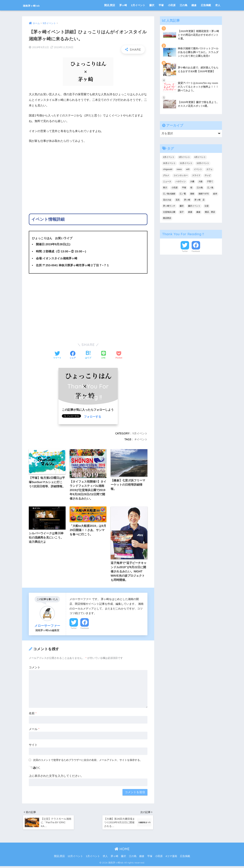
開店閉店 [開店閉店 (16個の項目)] (167, 218)
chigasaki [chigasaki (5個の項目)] (168, 169)
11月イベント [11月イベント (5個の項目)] (186, 163)
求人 (218, 5)
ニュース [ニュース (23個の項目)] (167, 182)
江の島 (184, 5)
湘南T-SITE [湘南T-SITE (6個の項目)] (204, 194)
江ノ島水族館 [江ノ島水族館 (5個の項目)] (169, 194)
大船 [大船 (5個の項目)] (200, 182)
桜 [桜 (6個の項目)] (191, 188)
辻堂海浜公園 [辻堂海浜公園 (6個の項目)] (169, 212)
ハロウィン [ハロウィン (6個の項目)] (181, 182)
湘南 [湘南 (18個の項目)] (192, 194)
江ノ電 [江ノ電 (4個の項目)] (183, 194)
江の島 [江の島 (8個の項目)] (200, 188)
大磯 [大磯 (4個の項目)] (192, 182)
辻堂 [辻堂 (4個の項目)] (207, 206)
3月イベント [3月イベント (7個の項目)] (184, 157)
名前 (33, 715)
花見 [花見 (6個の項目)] (178, 200)
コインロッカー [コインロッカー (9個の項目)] (181, 175)
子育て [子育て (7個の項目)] (210, 182)
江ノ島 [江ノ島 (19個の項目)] (210, 188)
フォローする (93, 417)
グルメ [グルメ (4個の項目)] (166, 175)
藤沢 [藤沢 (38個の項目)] (182, 206)
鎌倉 (194, 5)
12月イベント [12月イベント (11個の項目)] (203, 163)
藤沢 (152, 5)
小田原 (172, 5)
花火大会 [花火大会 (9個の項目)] (167, 200)
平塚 (161, 5)
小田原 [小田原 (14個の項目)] (175, 188)
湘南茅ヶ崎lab (36, 5)
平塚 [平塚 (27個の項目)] (184, 188)
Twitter (74, 629)
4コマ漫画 (171, 858)
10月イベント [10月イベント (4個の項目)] (169, 163)
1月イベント (93, 858)
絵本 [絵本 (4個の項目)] (215, 194)
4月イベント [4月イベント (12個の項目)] (200, 157)
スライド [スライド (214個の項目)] (196, 175)
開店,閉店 (110, 5)
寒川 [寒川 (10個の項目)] (165, 188)
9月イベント (140, 433)
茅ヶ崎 (123, 5)
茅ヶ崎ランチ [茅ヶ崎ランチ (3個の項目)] (169, 206)
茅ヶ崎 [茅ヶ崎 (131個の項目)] (187, 200)
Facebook (85, 629)
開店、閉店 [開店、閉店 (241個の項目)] (210, 212)
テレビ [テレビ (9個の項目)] (208, 175)
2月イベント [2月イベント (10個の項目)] (169, 157)
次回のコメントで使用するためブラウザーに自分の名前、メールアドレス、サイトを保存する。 (88, 761)
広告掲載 (206, 5)
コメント (35, 669)
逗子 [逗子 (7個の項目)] (182, 212)
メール (34, 730)
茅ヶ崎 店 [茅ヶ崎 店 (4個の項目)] (199, 200)
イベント (142, 439)
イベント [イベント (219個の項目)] (198, 169)
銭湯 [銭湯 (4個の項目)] (190, 212)
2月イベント (138, 5)
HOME (122, 851)
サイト (33, 746)
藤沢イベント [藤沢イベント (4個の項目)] (194, 206)
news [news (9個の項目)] (179, 169)
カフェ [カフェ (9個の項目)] (209, 169)
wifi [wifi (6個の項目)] (188, 169)
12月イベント (75, 858)
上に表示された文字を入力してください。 (56, 777)
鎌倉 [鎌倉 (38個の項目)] (198, 212)
